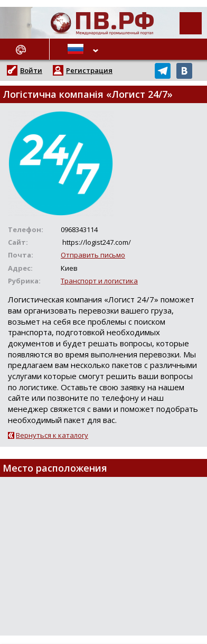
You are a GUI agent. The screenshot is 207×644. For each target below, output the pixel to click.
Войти (31, 70)
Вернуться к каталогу (52, 435)
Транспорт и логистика (99, 281)
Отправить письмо (93, 255)
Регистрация (89, 70)
